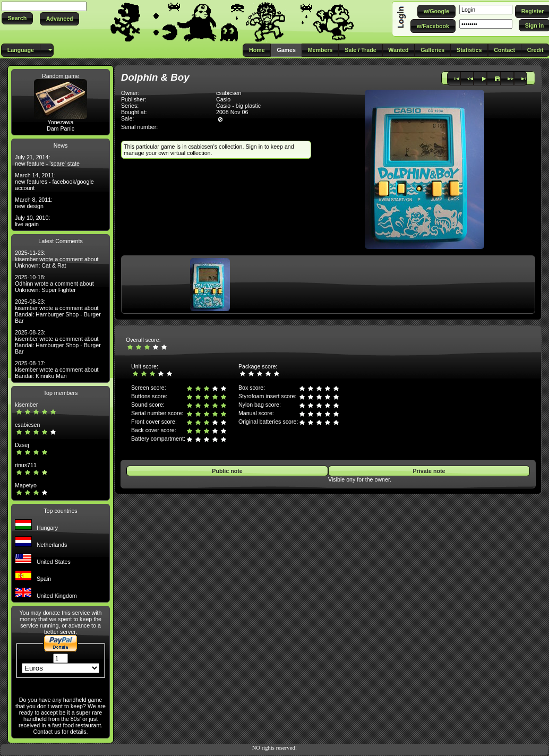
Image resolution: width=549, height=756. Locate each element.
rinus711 (26, 465)
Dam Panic (61, 128)
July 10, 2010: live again (32, 221)
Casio (223, 99)
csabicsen (27, 425)
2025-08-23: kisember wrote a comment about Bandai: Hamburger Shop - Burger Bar (58, 311)
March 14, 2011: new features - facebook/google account (54, 182)
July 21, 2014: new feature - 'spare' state (47, 160)
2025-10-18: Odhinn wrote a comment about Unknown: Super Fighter (54, 283)
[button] (17, 18)
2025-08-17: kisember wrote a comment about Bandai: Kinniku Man (57, 370)
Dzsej (22, 445)
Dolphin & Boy (155, 77)
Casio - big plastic (238, 106)
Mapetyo (26, 485)
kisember (26, 405)
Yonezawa (61, 122)
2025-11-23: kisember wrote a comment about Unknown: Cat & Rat (57, 259)
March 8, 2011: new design (34, 203)
